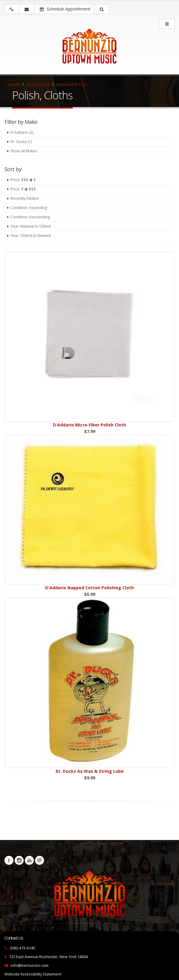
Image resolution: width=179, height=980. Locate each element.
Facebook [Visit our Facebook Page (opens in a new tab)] (9, 860)
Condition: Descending (31, 217)
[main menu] (167, 24)
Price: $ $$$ (23, 189)
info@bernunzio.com (30, 965)
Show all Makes (24, 151)
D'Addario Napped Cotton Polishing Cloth (89, 588)
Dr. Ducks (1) (21, 142)
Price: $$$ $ (23, 180)
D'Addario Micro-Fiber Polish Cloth (89, 425)
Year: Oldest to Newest (31, 236)
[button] (102, 9)
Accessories (38, 84)
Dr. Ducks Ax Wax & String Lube (90, 771)
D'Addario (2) (22, 132)
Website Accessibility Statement (33, 974)
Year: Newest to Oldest (31, 226)
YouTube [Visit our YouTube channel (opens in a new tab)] (29, 860)
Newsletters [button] (40, 860)
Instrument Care (72, 84)
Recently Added (25, 198)
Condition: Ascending (29, 208)
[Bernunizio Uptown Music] (89, 50)
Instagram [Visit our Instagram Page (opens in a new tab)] (19, 860)
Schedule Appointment (65, 9)
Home (13, 84)
